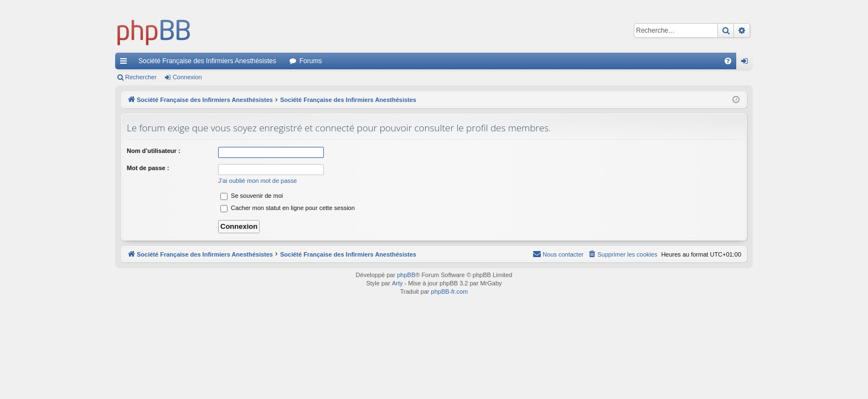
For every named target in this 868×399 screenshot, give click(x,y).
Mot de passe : (148, 168)
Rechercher (141, 77)
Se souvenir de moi (252, 196)
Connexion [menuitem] (747, 63)
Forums (311, 61)
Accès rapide (126, 63)
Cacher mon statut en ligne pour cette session (288, 208)
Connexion (187, 77)
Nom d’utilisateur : (154, 151)
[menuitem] (728, 61)
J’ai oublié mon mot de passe (257, 181)
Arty (397, 283)
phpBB (406, 275)
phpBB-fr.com (450, 291)
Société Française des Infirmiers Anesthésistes (207, 61)
